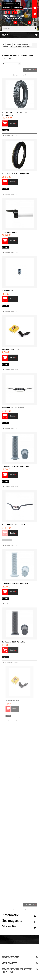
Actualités (18, 8)
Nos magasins (12, 921)
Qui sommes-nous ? (11, 4)
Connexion (34, 23)
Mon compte (9, 963)
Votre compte (21, 23)
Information (11, 915)
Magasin (6, 8)
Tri (3, 64)
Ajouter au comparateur (11, 136)
